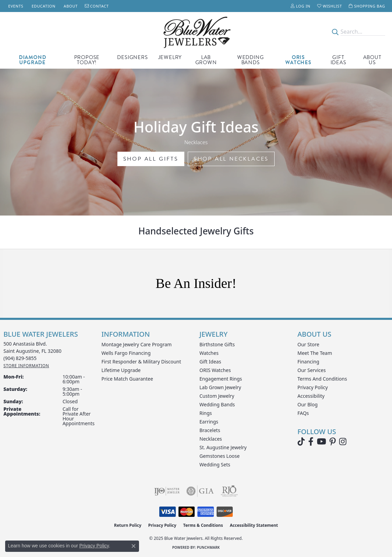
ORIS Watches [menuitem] (215, 370)
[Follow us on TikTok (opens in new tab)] (301, 442)
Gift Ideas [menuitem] (210, 362)
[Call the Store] (20, 358)
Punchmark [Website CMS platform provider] (209, 547)
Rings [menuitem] (206, 413)
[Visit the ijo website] (167, 491)
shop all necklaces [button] (231, 159)
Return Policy (128, 525)
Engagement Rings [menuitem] (221, 379)
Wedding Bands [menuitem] (217, 404)
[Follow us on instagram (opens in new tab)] (343, 442)
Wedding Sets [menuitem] (215, 465)
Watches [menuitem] (209, 353)
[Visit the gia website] (200, 491)
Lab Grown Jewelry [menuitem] (220, 387)
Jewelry (170, 57)
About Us (372, 60)
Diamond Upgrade (33, 60)
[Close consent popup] (134, 546)
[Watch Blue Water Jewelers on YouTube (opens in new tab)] (321, 442)
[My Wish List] (330, 6)
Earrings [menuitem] (209, 422)
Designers (132, 57)
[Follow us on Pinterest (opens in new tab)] (333, 442)
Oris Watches (298, 60)
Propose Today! (87, 60)
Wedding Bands (251, 60)
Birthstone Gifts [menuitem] (217, 344)
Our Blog (308, 404)
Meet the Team (315, 353)
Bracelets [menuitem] (210, 430)
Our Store (309, 344)
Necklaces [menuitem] (211, 439)
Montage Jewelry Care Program (137, 344)
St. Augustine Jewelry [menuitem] (223, 447)
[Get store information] (26, 366)
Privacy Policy (313, 387)
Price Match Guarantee (127, 379)
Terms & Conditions (203, 525)
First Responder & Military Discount (141, 362)
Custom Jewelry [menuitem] (217, 396)
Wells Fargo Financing (126, 353)
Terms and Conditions (322, 379)
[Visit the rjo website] (229, 491)
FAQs (303, 413)
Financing (309, 362)
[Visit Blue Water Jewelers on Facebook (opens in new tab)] (311, 442)
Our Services (312, 370)
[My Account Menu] (301, 6)
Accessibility (311, 396)
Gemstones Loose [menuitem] (220, 456)
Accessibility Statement (254, 525)
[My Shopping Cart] (367, 6)
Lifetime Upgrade (121, 370)
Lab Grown (206, 60)
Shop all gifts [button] (151, 159)
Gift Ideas (338, 60)
